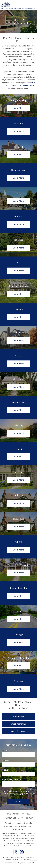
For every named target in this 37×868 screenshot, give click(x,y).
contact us (28, 85)
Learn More (19, 108)
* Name (5, 751)
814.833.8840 (14, 841)
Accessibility (28, 859)
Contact (29, 818)
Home (9, 814)
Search (16, 814)
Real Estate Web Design (10, 863)
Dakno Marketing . (28, 863)
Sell (29, 814)
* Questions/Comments (12, 780)
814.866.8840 (16, 836)
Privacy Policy (18, 859)
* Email (5, 770)
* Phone (6, 760)
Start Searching (19, 724)
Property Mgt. (10, 818)
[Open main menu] (34, 3)
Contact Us (18, 717)
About (21, 818)
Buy (23, 814)
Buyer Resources (18, 731)
